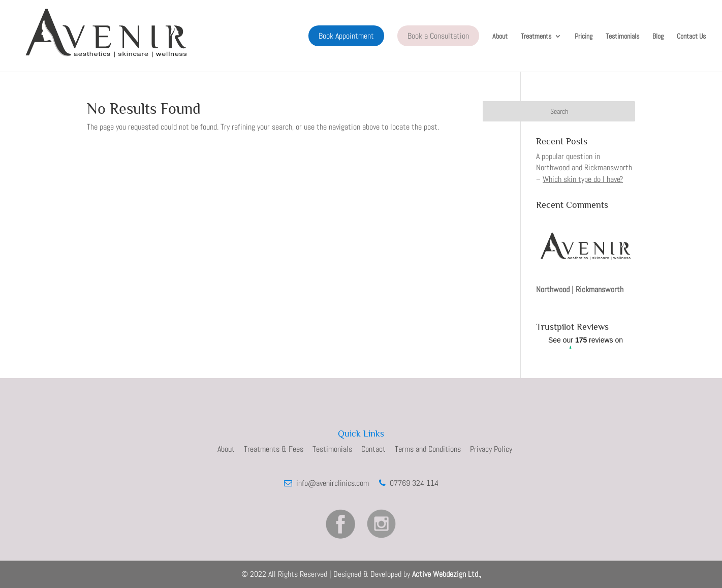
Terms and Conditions (428, 449)
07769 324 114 (412, 483)
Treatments (536, 37)
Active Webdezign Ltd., (447, 574)
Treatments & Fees (274, 449)
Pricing (584, 37)
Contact (373, 449)
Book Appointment (346, 36)
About (500, 37)
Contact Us (691, 37)
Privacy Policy (491, 449)
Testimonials (622, 37)
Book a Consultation (438, 36)
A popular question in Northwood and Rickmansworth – (584, 168)
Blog (658, 37)
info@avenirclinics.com (332, 483)
